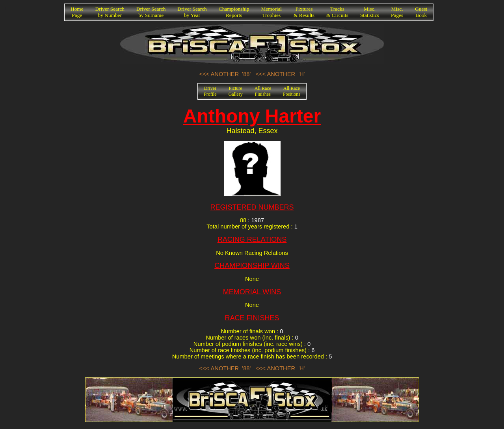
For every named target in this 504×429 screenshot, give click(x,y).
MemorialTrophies (272, 12)
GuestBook (421, 12)
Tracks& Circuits (337, 12)
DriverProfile (210, 91)
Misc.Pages (397, 12)
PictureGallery (236, 91)
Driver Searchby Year (192, 12)
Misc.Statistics (370, 12)
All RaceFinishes (263, 91)
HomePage (77, 12)
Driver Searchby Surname (151, 12)
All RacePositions (292, 91)
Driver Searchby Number (110, 12)
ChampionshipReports (234, 12)
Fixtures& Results (304, 12)
